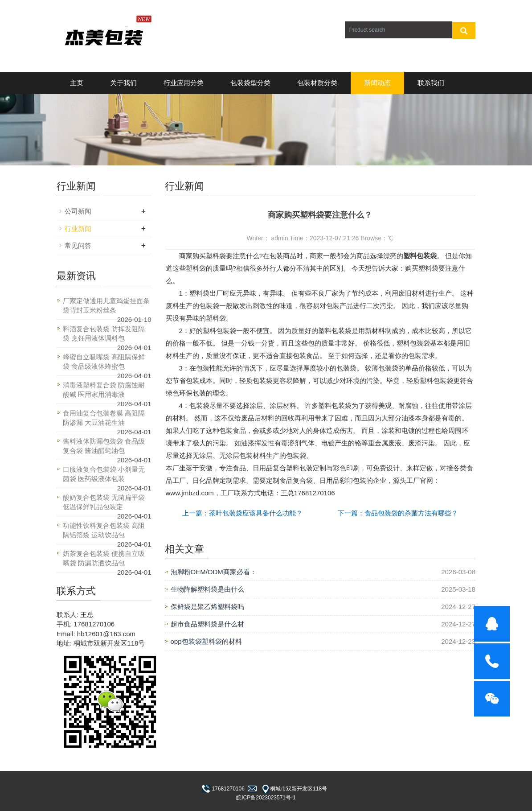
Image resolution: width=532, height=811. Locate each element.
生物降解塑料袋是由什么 (207, 589)
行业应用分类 (184, 83)
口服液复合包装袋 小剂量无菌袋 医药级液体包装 (104, 474)
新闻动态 (377, 83)
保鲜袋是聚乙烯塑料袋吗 (207, 607)
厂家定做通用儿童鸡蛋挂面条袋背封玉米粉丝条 (106, 305)
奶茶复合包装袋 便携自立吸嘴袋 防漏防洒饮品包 (104, 558)
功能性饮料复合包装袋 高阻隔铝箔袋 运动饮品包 (104, 530)
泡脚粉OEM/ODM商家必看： (214, 572)
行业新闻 (78, 228)
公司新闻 (78, 211)
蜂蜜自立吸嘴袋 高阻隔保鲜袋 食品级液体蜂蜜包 (104, 362)
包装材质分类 (317, 83)
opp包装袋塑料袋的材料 (206, 641)
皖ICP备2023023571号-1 (266, 798)
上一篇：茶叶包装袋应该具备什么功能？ (242, 513)
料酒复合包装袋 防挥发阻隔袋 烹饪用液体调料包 (104, 333)
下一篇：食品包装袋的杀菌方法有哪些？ (398, 513)
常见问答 (78, 245)
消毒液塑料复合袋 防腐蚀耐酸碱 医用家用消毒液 (104, 390)
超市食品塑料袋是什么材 (207, 624)
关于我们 (123, 83)
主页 (77, 83)
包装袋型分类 (250, 83)
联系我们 (431, 83)
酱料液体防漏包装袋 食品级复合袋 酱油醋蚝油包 (104, 446)
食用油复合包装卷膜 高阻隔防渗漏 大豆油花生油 (104, 418)
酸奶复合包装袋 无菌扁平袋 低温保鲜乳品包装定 (104, 502)
